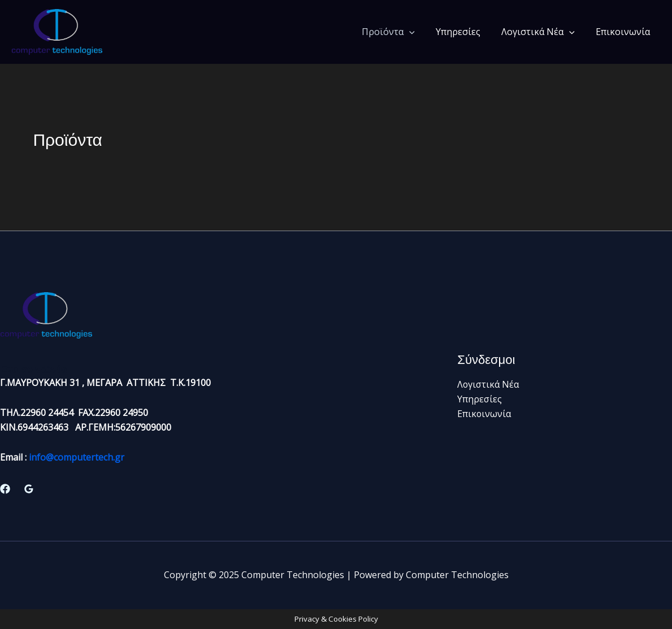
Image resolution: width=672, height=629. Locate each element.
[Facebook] (5, 489)
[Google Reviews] (29, 489)
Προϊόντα (399, 32)
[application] (420, 32)
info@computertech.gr (77, 457)
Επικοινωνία (625, 32)
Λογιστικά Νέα (543, 32)
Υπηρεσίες (465, 32)
